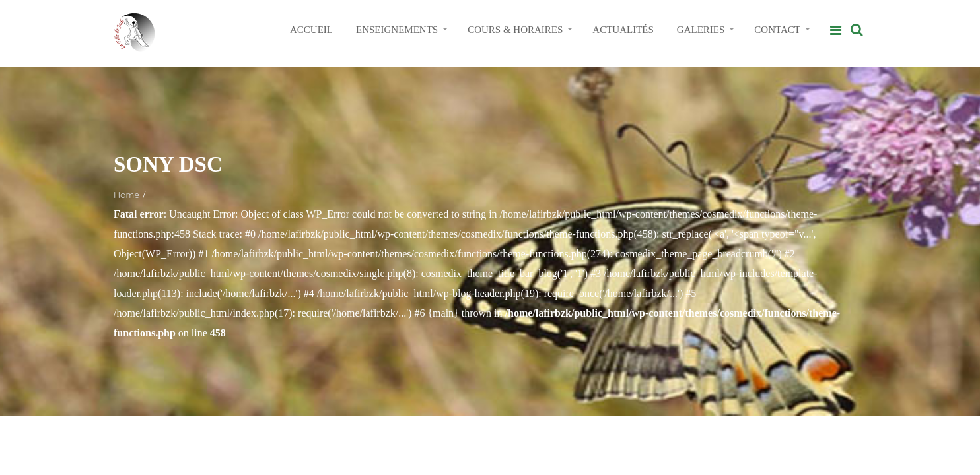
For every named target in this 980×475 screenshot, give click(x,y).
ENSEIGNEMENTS (397, 30)
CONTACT (777, 30)
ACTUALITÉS (623, 30)
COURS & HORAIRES (515, 30)
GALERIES (701, 30)
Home (126, 195)
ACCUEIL (311, 30)
